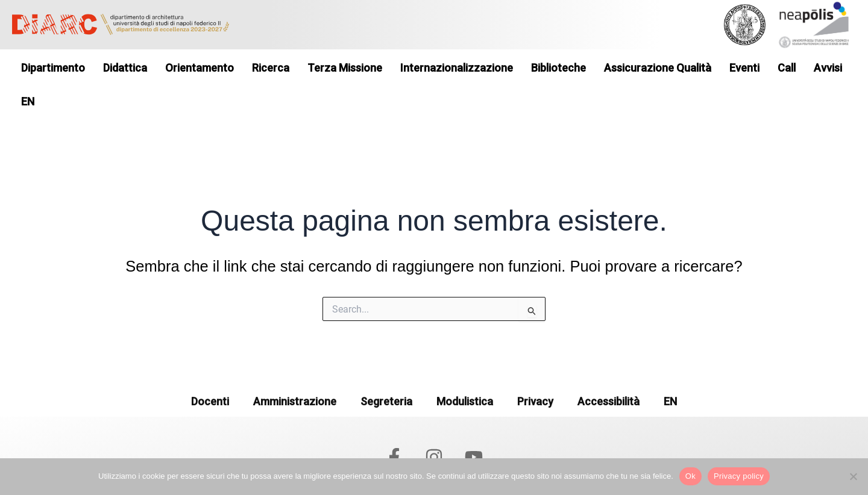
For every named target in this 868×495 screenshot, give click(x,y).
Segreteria (386, 373)
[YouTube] (474, 429)
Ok (690, 476)
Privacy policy (739, 476)
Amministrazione (295, 373)
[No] (853, 476)
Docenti (210, 373)
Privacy (535, 373)
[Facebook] (394, 429)
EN (670, 373)
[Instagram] (434, 429)
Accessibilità (609, 373)
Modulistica (465, 373)
